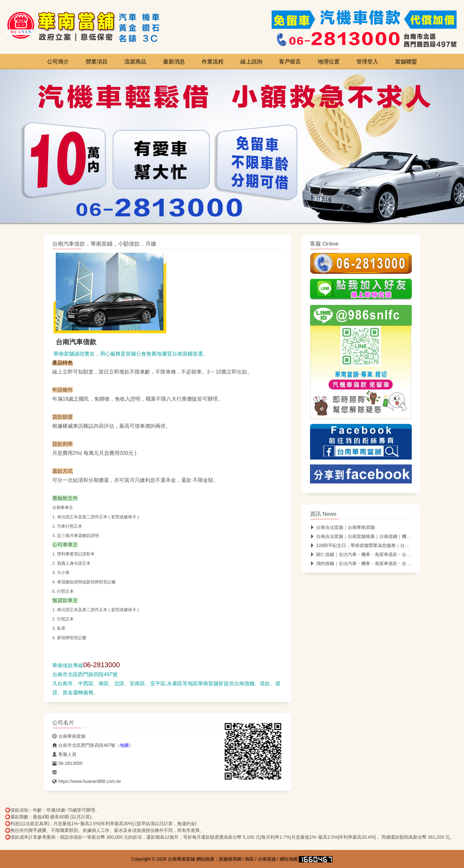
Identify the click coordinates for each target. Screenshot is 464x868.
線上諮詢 (251, 62)
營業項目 (97, 62)
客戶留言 (290, 62)
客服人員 (64, 754)
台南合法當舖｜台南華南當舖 (342, 527)
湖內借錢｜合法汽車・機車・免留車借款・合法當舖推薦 (369, 563)
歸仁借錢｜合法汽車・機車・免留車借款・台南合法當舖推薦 (374, 554)
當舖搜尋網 (230, 859)
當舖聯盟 (406, 62)
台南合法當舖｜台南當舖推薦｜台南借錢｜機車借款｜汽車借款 (376, 536)
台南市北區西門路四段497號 (84, 745)
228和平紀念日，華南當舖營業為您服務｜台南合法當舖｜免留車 (378, 545)
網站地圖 (289, 859)
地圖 (124, 745)
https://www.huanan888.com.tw (87, 781)
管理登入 (367, 62)
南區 (249, 859)
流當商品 (135, 62)
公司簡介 (58, 62)
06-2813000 (67, 763)
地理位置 (329, 62)
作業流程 (213, 62)
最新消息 (174, 62)
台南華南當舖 (69, 736)
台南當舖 (267, 859)
